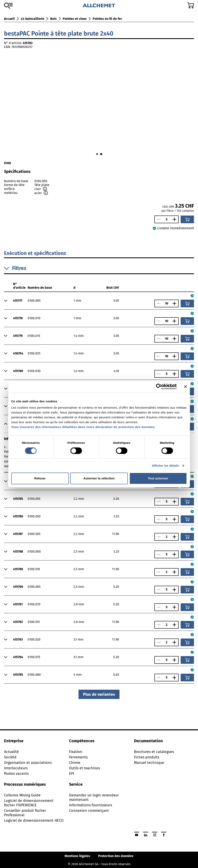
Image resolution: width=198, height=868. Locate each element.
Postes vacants (16, 774)
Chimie (75, 763)
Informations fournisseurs (91, 805)
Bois (53, 19)
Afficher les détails (165, 466)
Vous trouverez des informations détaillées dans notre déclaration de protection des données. (83, 427)
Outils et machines (84, 768)
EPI (72, 774)
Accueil (9, 19)
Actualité (11, 752)
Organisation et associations (28, 763)
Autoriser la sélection (99, 478)
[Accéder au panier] (191, 5)
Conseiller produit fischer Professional (25, 813)
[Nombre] (167, 219)
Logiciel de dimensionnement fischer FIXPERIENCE (29, 803)
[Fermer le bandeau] (185, 387)
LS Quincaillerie (32, 19)
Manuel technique (149, 763)
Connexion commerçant (89, 811)
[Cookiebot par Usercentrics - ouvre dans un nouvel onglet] (159, 387)
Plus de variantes (99, 694)
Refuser (40, 478)
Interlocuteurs (16, 768)
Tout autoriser (158, 478)
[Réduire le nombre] (158, 219)
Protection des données (116, 856)
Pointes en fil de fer (107, 19)
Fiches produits (147, 757)
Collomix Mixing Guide (22, 795)
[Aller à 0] (97, 154)
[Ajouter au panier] (187, 219)
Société (10, 757)
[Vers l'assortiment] (8, 6)
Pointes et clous (75, 19)
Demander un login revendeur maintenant (94, 797)
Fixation (76, 752)
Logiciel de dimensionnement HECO (34, 820)
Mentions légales (77, 856)
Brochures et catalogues (154, 752)
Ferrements (78, 757)
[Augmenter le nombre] (175, 219)
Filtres (15, 268)
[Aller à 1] (101, 154)
